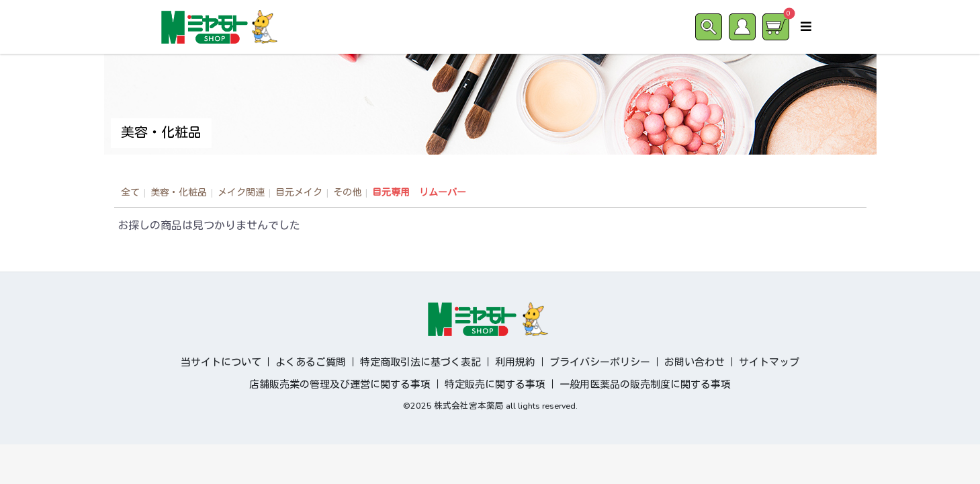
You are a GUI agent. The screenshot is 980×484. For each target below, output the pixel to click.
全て (130, 193)
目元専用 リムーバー (419, 193)
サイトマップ (769, 362)
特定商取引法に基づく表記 (420, 362)
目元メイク (299, 193)
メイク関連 (241, 193)
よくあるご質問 (311, 362)
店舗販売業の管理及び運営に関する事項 (340, 385)
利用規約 (515, 362)
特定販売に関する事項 (495, 385)
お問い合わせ (695, 362)
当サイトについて (221, 362)
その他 (347, 193)
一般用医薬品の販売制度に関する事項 (645, 385)
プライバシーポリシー (600, 362)
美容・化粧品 (179, 193)
